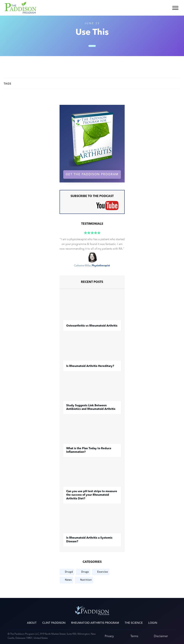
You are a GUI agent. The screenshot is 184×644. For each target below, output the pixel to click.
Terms (134, 636)
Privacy (109, 636)
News (68, 580)
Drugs (85, 572)
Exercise (103, 572)
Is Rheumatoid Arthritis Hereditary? (90, 366)
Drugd (69, 572)
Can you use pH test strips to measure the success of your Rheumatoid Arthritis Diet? (92, 495)
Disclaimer (161, 636)
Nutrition (86, 580)
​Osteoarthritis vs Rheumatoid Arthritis (92, 326)
